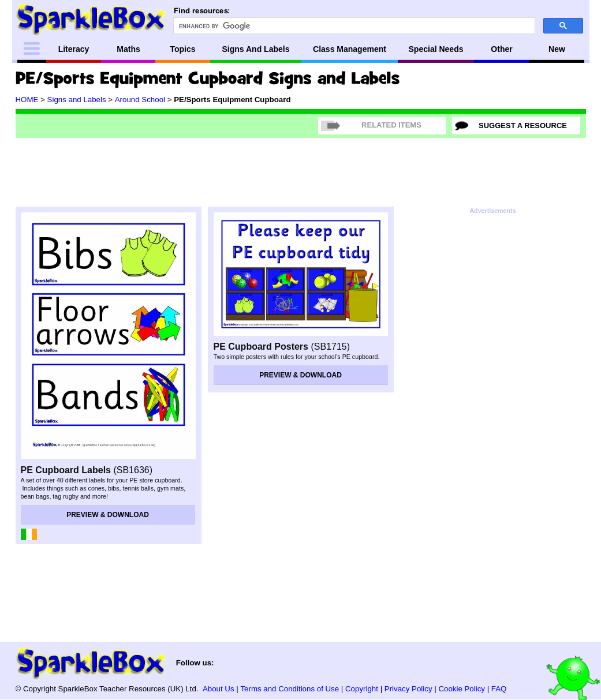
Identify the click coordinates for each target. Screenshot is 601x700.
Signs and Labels (77, 100)
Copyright (362, 689)
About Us (219, 689)
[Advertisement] (301, 170)
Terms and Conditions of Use (290, 689)
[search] (353, 26)
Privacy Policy (408, 689)
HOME (27, 100)
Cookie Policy (462, 689)
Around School (140, 100)
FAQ (499, 689)
